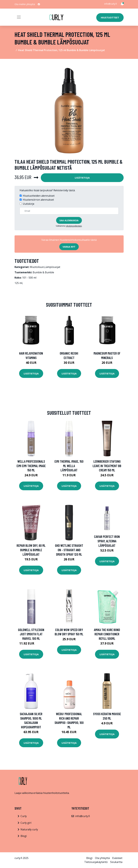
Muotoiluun (37, 267)
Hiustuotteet (110, 17)
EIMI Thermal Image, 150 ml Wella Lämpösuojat (69, 466)
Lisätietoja (82, 178)
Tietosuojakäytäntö (96, 862)
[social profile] (39, 4)
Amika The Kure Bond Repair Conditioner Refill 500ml (107, 634)
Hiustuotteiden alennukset (39, 196)
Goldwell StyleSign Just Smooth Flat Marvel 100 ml (31, 634)
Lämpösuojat (52, 267)
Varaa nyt (69, 247)
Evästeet (117, 858)
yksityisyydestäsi (74, 226)
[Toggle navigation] (19, 17)
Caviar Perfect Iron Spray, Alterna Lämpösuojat (107, 541)
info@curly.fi (111, 4)
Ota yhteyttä (102, 858)
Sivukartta (116, 862)
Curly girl (26, 823)
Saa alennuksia (69, 220)
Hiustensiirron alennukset (38, 200)
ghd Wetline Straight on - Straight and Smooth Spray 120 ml (69, 550)
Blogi (24, 836)
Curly (24, 816)
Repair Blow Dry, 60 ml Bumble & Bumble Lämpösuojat (31, 550)
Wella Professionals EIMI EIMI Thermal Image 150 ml (31, 466)
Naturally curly (29, 829)
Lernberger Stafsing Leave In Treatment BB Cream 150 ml (107, 466)
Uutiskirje (29, 204)
